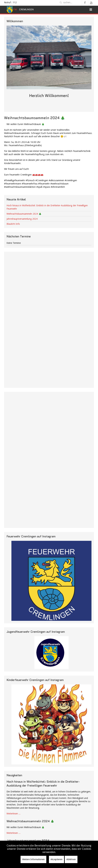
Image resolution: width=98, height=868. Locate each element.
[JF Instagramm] (52, 653)
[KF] (51, 724)
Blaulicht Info (13, 224)
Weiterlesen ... (14, 814)
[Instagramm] (51, 581)
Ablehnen (71, 859)
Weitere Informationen (33, 859)
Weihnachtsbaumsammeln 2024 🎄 (24, 214)
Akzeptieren (57, 859)
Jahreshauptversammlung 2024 (22, 219)
